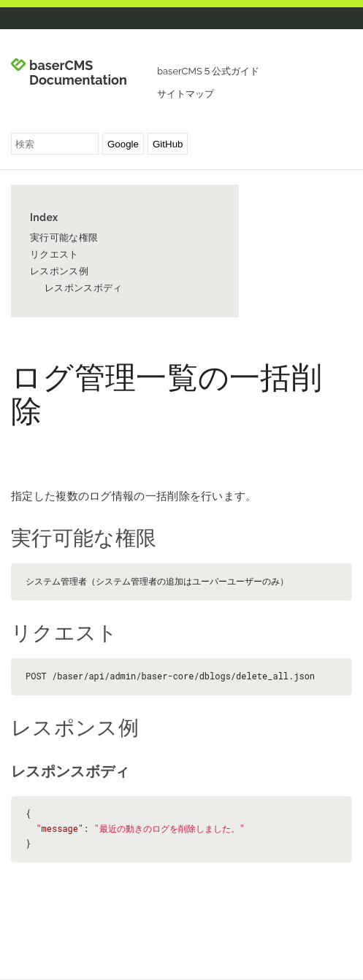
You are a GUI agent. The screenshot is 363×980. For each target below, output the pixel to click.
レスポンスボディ (83, 288)
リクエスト (54, 254)
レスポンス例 (59, 271)
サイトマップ (186, 94)
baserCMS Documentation (78, 73)
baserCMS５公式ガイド (208, 71)
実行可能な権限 (64, 238)
